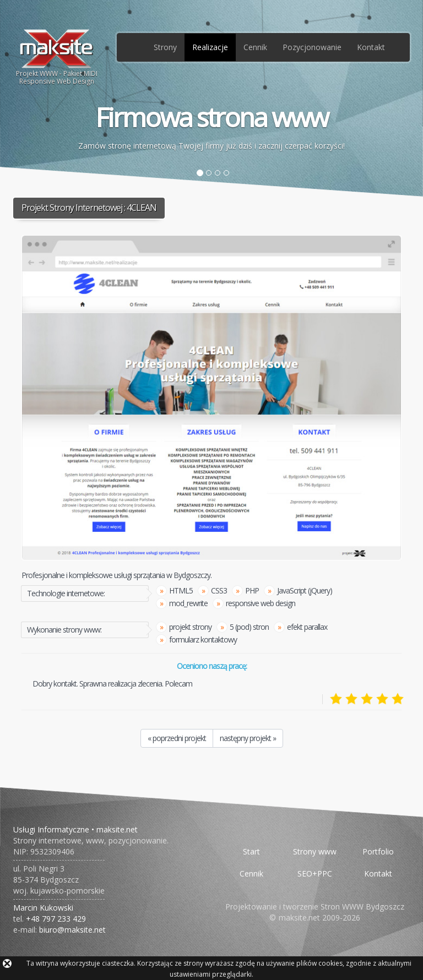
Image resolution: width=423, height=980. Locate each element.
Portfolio (378, 851)
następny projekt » (248, 738)
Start (251, 851)
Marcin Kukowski (43, 908)
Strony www (315, 851)
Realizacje (210, 47)
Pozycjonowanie (312, 47)
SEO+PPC (315, 873)
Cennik (255, 47)
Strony (165, 47)
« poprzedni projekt (177, 738)
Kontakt (371, 47)
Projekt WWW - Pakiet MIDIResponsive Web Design (57, 57)
